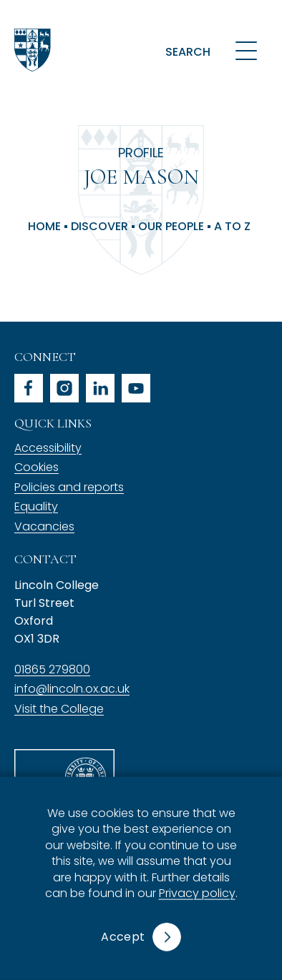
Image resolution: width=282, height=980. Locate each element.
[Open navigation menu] (246, 50)
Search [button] (188, 52)
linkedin (100, 388)
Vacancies (44, 526)
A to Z (232, 227)
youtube (136, 388)
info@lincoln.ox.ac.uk (72, 689)
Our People (171, 227)
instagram (64, 388)
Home (44, 227)
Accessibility (48, 448)
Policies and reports (69, 487)
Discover (99, 227)
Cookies (37, 467)
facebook (29, 388)
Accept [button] (123, 937)
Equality (36, 506)
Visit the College (59, 709)
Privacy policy (197, 893)
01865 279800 (52, 669)
